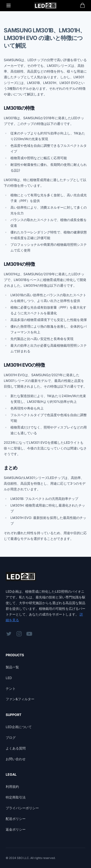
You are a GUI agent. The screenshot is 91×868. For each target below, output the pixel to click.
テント (11, 688)
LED (9, 678)
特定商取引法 (16, 797)
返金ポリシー (16, 829)
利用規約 (12, 787)
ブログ (11, 737)
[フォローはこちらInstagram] (19, 634)
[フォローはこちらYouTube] (29, 634)
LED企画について (19, 727)
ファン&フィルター (20, 699)
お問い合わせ (16, 759)
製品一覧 (12, 667)
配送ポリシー (16, 819)
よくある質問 (16, 748)
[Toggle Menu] (9, 5)
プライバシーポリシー (22, 808)
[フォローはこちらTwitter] (9, 634)
